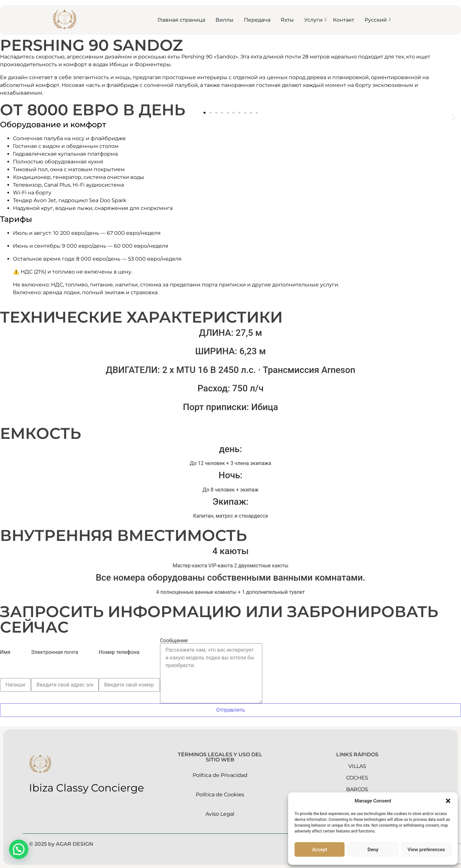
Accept (320, 850)
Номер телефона (119, 652)
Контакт (344, 20)
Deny (373, 850)
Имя (5, 652)
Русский (377, 20)
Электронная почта (55, 652)
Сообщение (174, 641)
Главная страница (181, 20)
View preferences (426, 850)
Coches (357, 778)
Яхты (287, 20)
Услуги (315, 20)
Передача (257, 20)
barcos (357, 789)
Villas (357, 766)
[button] (448, 801)
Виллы (225, 20)
